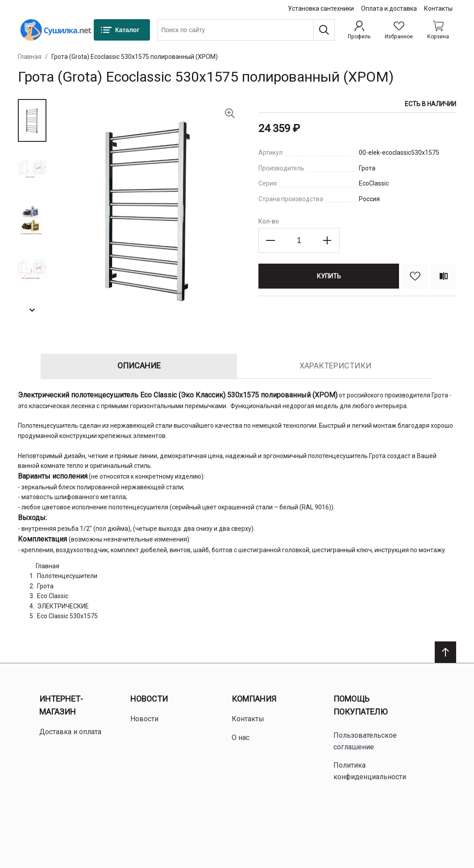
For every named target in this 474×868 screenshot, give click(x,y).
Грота (45, 586)
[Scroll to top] (445, 652)
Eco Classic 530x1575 (67, 616)
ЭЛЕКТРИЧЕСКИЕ (63, 606)
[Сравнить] (444, 276)
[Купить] (329, 276)
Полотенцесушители (67, 576)
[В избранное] (415, 276)
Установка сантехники (321, 8)
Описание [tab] (139, 366)
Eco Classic (53, 596)
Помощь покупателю (360, 705)
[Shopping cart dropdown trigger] (438, 30)
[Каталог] (122, 30)
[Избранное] (399, 30)
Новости (149, 699)
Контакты (438, 8)
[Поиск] (324, 30)
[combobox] (246, 30)
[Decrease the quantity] (271, 240)
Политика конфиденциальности (370, 771)
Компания (254, 699)
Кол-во (269, 221)
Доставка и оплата (70, 732)
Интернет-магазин (61, 705)
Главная (30, 57)
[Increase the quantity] (327, 240)
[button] (32, 120)
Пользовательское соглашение (365, 741)
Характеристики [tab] (335, 366)
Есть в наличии (430, 104)
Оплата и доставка (389, 8)
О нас (241, 738)
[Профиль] (359, 30)
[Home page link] (56, 30)
